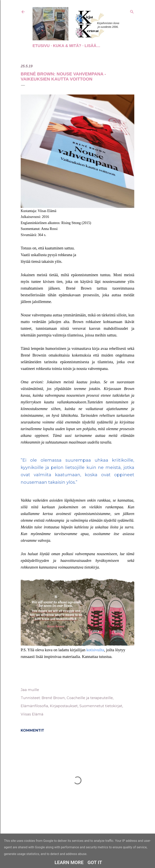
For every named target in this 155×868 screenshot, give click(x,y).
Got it (95, 862)
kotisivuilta (95, 650)
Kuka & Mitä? (67, 46)
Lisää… (92, 46)
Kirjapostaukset (64, 706)
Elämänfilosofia (34, 706)
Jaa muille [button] (30, 690)
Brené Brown (53, 698)
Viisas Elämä (32, 714)
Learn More (69, 862)
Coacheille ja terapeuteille (90, 698)
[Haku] (132, 11)
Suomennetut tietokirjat (101, 706)
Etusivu (41, 46)
